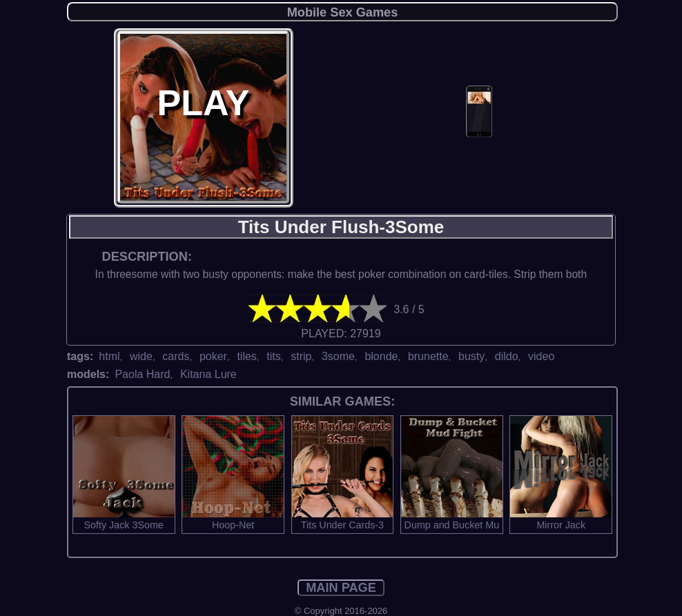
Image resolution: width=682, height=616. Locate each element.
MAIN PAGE (341, 588)
